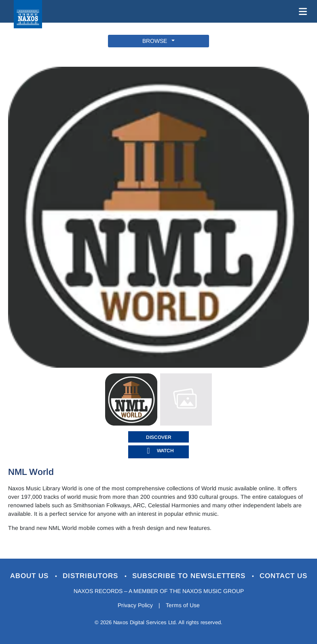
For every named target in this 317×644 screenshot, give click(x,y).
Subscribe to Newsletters (190, 576)
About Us (31, 576)
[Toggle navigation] (301, 11)
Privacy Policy (135, 605)
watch (165, 451)
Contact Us (283, 576)
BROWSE (156, 41)
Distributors (92, 576)
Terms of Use (183, 605)
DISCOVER (159, 437)
